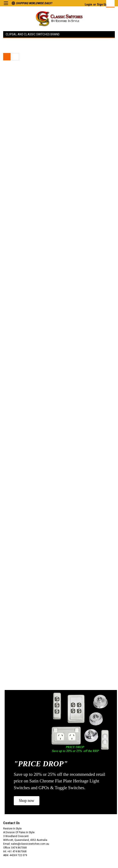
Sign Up (102, 4)
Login (88, 4)
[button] (27, 801)
